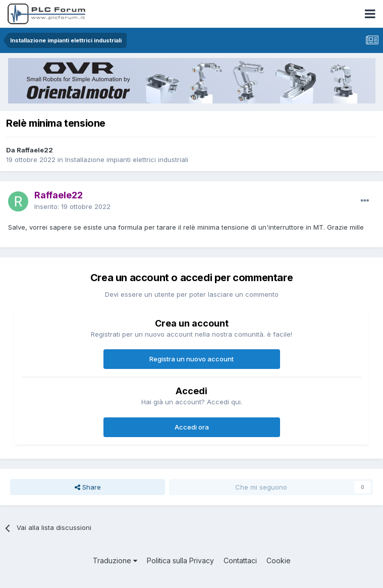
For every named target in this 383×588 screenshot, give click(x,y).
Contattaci (240, 560)
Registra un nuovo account (191, 359)
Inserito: (72, 206)
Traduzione (115, 560)
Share (88, 487)
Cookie (279, 560)
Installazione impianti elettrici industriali (127, 159)
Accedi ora (192, 427)
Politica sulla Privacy (180, 560)
